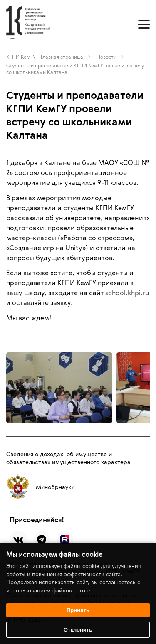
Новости (106, 57)
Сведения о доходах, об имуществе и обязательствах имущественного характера (68, 458)
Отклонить (78, 630)
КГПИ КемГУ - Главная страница (45, 57)
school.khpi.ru (127, 293)
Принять (78, 610)
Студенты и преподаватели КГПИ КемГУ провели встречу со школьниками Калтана (75, 69)
